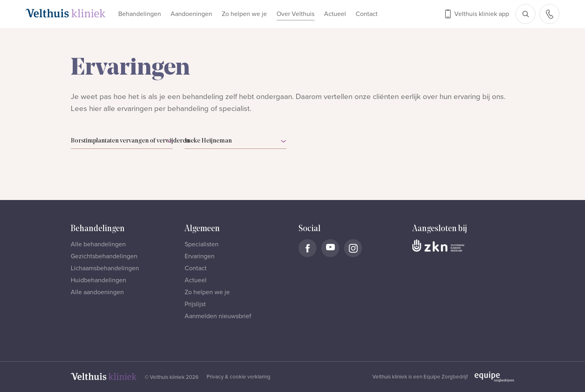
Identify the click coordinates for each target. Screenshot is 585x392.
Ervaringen (200, 256)
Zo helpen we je (244, 14)
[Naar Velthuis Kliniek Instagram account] (353, 248)
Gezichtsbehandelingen (104, 256)
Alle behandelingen (98, 244)
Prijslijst (195, 304)
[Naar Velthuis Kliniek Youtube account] (330, 248)
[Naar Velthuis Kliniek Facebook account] (307, 248)
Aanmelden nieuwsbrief (218, 316)
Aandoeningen (191, 14)
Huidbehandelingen (98, 280)
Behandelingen (140, 14)
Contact (367, 14)
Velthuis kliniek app (482, 14)
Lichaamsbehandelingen (105, 268)
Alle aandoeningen (97, 292)
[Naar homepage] (66, 13)
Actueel (335, 14)
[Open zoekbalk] (525, 14)
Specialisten (202, 244)
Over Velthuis (295, 14)
